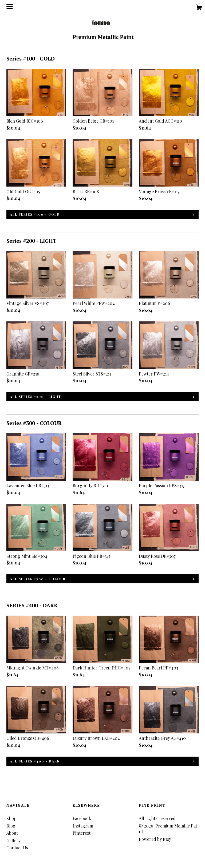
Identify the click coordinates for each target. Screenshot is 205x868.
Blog (11, 826)
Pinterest (82, 833)
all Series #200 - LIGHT (36, 397)
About (12, 833)
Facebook (82, 818)
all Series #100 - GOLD (35, 214)
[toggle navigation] (10, 7)
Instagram (83, 826)
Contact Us (17, 848)
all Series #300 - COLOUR (38, 579)
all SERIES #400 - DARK (35, 761)
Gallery (13, 840)
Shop (11, 818)
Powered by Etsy (155, 839)
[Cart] (199, 8)
